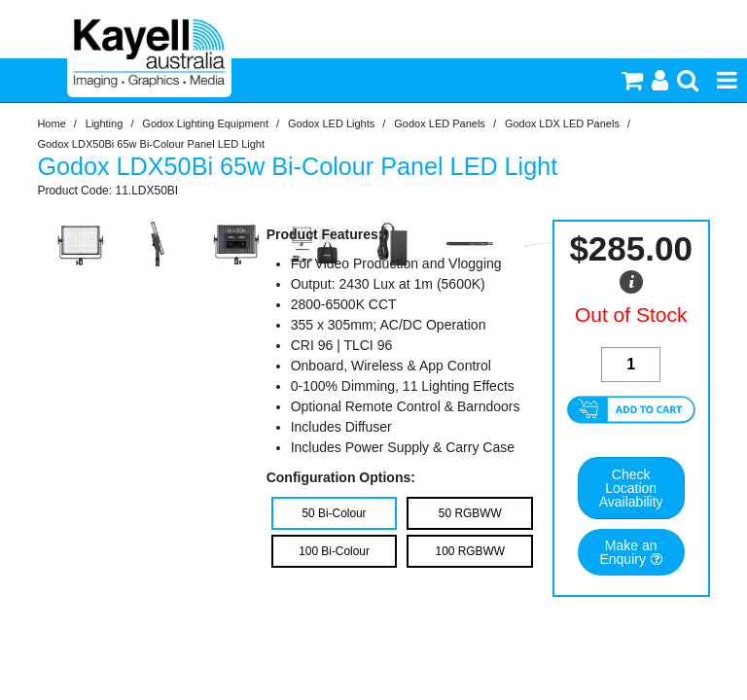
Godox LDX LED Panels (562, 123)
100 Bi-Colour (334, 551)
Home (51, 123)
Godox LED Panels (440, 123)
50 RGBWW (470, 513)
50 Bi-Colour (334, 513)
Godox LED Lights (331, 123)
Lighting (105, 123)
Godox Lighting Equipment (205, 123)
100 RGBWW (470, 551)
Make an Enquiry (628, 552)
